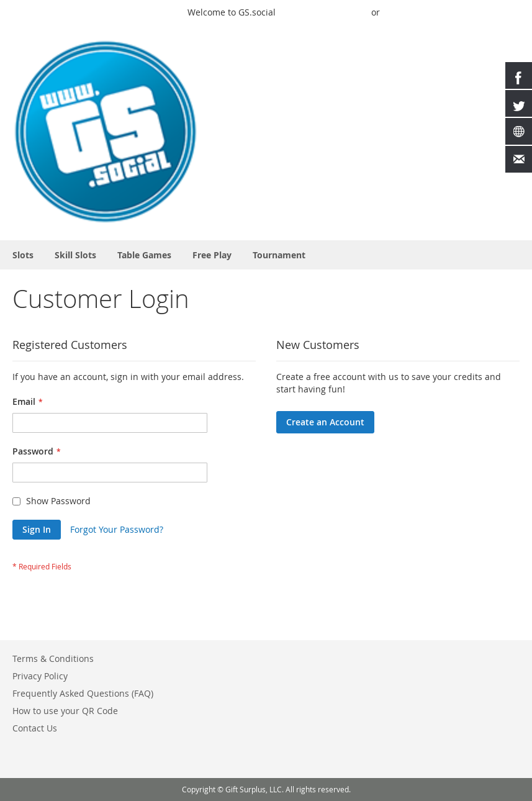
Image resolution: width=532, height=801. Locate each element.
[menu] (266, 255)
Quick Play (306, 12)
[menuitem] (23, 255)
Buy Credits (410, 12)
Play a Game (153, 12)
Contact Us (35, 728)
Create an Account (481, 12)
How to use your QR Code (65, 711)
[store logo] (106, 132)
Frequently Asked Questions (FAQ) (83, 693)
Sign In (351, 12)
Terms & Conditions (53, 658)
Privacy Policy (40, 676)
